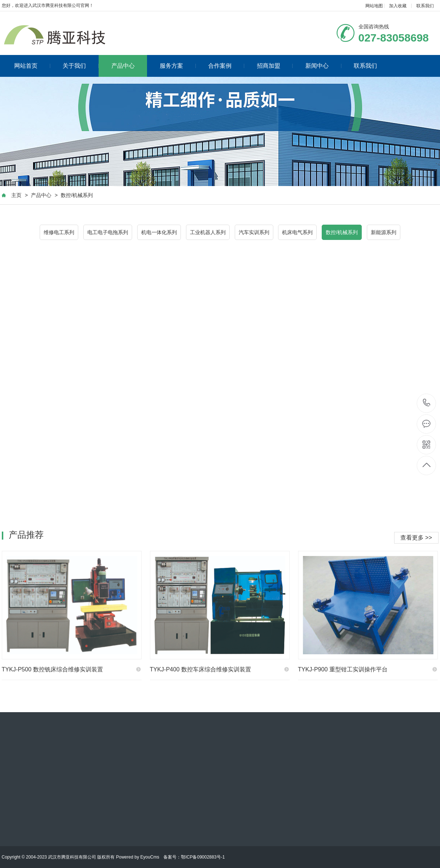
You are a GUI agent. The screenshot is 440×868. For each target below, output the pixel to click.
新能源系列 (384, 232)
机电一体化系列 (159, 232)
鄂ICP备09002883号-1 (203, 857)
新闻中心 (323, 66)
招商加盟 (275, 66)
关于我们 (81, 66)
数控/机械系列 (77, 195)
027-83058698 (427, 403)
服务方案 (178, 66)
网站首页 (32, 66)
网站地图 (374, 6)
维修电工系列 (59, 232)
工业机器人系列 (208, 232)
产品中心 (123, 66)
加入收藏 (398, 6)
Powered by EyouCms (137, 857)
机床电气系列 (297, 232)
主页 (16, 195)
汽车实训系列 (254, 232)
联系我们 (425, 6)
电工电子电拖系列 (108, 232)
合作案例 (226, 66)
